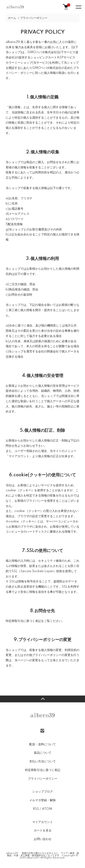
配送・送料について (42, 744)
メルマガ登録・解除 (42, 800)
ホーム (12, 18)
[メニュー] (78, 7)
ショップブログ (42, 792)
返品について (43, 753)
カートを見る (43, 831)
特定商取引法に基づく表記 (43, 770)
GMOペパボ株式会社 (42, 52)
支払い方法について (42, 761)
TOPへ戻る (42, 699)
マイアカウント (42, 822)
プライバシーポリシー (43, 779)
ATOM (47, 809)
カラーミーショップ (19, 63)
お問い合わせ (43, 839)
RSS (36, 809)
